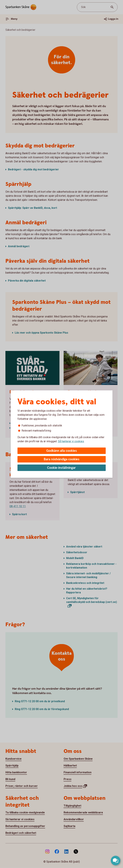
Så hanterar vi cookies (71, 441)
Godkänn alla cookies (62, 451)
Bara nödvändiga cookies (62, 459)
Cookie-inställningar (61, 468)
